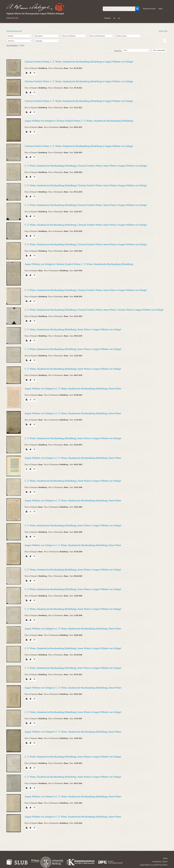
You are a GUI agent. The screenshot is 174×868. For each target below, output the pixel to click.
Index (161, 9)
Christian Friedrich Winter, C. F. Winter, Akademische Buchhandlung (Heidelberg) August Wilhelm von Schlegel (79, 62)
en (119, 18)
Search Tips (163, 31)
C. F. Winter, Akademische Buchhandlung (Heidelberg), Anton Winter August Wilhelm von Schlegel (73, 330)
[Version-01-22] (12, 18)
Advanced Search (149, 9)
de (114, 18)
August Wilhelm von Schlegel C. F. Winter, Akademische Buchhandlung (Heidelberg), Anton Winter (73, 389)
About (165, 858)
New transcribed (159, 50)
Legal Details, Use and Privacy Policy (154, 865)
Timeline (107, 18)
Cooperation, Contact (160, 862)
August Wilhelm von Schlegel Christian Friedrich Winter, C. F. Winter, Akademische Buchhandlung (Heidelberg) (79, 121)
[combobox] (19, 36)
